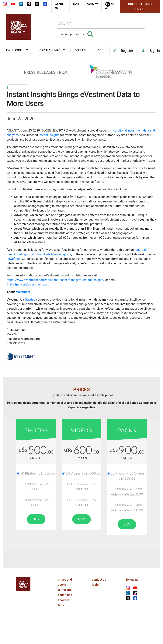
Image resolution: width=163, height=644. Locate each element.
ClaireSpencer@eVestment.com (28, 284)
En (108, 4)
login (95, 585)
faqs (76, 4)
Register (123, 51)
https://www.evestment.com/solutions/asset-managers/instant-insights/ (56, 280)
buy (36, 519)
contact (92, 4)
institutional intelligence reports (50, 254)
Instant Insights (49, 135)
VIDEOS (81, 50)
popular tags (50, 50)
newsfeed (13, 259)
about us (64, 600)
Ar (107, 8)
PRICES (102, 50)
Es (112, 4)
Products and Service (140, 7)
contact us (99, 580)
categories (16, 50)
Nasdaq (30, 300)
